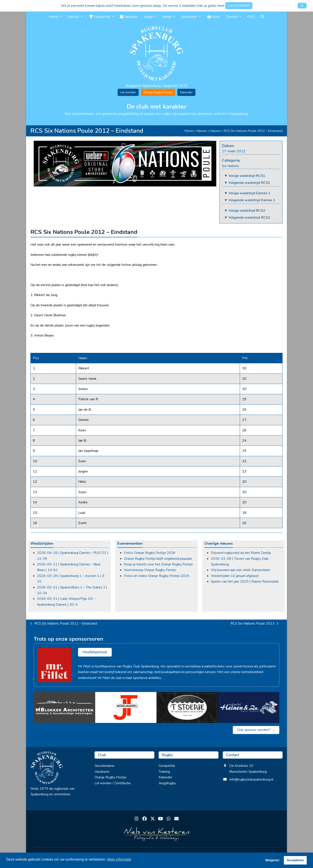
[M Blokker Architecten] (64, 707)
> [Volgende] (276, 707)
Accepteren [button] (295, 860)
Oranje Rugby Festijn (158, 92)
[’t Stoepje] (187, 707)
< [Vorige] (37, 707)
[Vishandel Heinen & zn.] (249, 707)
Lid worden (128, 92)
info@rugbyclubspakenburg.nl (251, 779)
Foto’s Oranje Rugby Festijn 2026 (150, 553)
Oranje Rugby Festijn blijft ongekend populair (158, 559)
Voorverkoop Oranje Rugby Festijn (150, 570)
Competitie (167, 766)
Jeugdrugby (167, 783)
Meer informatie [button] (119, 859)
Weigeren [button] (272, 860)
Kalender (186, 92)
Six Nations (231, 166)
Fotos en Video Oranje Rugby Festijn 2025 (157, 576)
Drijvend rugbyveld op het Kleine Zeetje (241, 553)
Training (164, 772)
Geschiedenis (105, 766)
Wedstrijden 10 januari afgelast (235, 576)
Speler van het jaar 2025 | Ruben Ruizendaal (245, 581)
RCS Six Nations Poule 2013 (254, 624)
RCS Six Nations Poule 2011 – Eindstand (64, 624)
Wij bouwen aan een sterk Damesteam (241, 570)
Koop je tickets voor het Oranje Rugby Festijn (158, 564)
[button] (302, 6)
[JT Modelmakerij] (126, 707)
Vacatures (102, 772)
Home (189, 131)
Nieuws (202, 131)
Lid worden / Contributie (113, 783)
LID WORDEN (239, 6)
